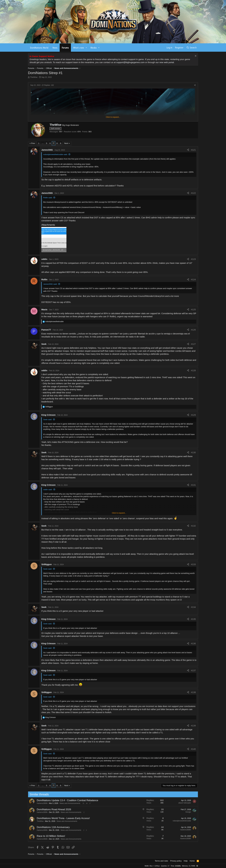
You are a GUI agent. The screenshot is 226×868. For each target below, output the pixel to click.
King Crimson (48, 415)
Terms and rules (161, 861)
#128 (193, 370)
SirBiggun (47, 564)
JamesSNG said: (50, 284)
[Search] (191, 48)
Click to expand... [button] (113, 117)
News (55, 48)
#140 (193, 749)
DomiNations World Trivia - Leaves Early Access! (49, 818)
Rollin (44, 279)
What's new (79, 48)
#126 (193, 330)
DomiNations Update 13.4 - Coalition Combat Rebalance (53, 800)
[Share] (195, 85)
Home (192, 861)
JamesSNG (47, 150)
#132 (193, 526)
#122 (193, 193)
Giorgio (174, 812)
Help (186, 861)
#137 (193, 670)
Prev (33, 143)
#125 (193, 309)
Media (94, 48)
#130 (193, 452)
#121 (193, 150)
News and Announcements (56, 803)
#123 (193, 259)
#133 (193, 564)
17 (76, 803)
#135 (193, 619)
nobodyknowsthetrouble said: (55, 154)
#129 (193, 415)
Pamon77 (46, 330)
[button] (86, 48)
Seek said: (48, 419)
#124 (193, 279)
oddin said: (48, 490)
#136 (193, 643)
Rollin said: (48, 198)
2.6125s (178, 866)
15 (69, 803)
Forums (65, 48)
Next (66, 143)
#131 (193, 485)
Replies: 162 (48, 85)
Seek (44, 344)
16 (73, 803)
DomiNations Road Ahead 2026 (40, 809)
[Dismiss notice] (195, 56)
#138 (193, 692)
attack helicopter (171, 803)
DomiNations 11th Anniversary (39, 827)
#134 (193, 607)
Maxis (44, 309)
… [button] (43, 143)
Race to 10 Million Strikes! (37, 836)
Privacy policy (176, 861)
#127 (193, 344)
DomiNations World (39, 48)
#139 (193, 726)
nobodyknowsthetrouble (168, 821)
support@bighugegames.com (130, 62)
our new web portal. (165, 62)
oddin (44, 259)
